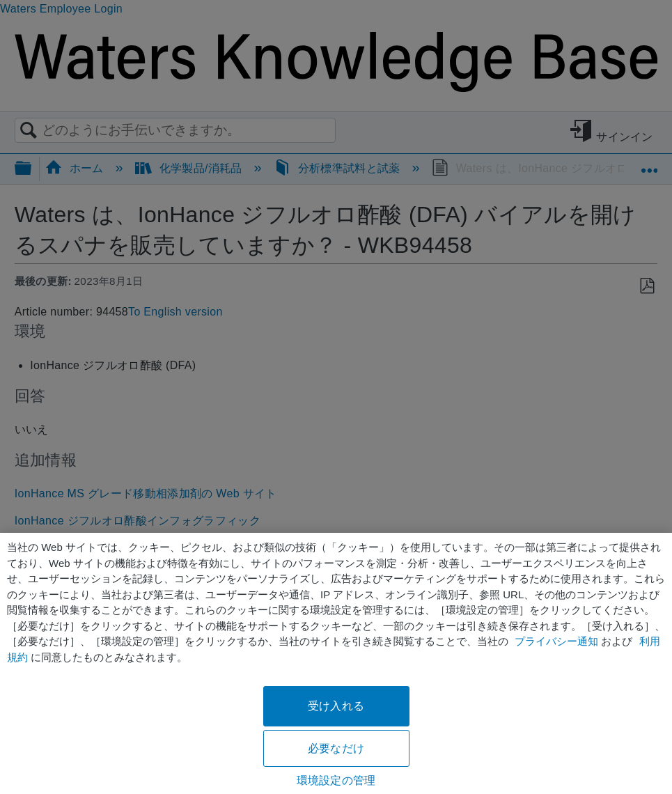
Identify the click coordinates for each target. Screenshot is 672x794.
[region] (336, 663)
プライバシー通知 (556, 641)
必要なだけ (336, 748)
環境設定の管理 (336, 780)
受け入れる (336, 706)
